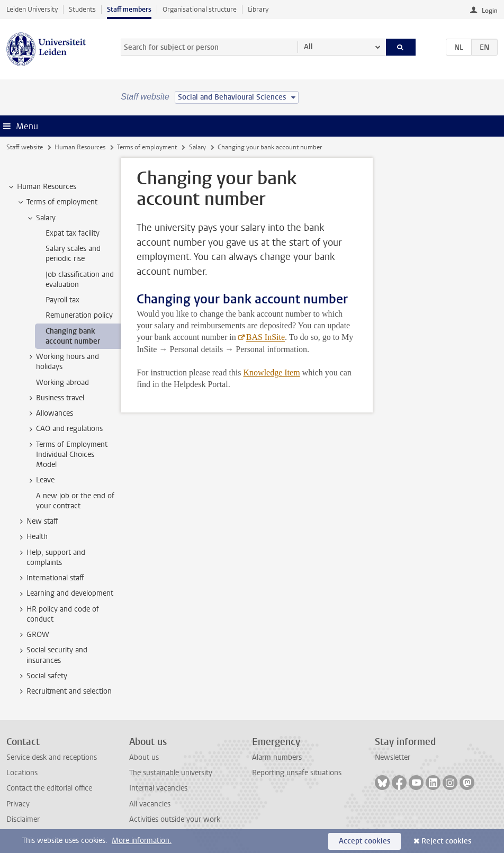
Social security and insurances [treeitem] (52, 655)
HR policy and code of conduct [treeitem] (58, 614)
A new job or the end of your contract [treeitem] (75, 501)
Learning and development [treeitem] (65, 594)
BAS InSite (265, 337)
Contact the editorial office (49, 788)
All (308, 47)
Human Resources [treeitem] (42, 187)
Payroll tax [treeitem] (62, 300)
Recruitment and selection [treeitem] (64, 692)
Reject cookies (446, 841)
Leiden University (32, 9)
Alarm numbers (277, 757)
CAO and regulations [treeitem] (64, 429)
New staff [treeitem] (37, 522)
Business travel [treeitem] (55, 398)
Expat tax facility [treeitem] (73, 233)
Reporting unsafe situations (297, 773)
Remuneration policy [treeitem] (79, 315)
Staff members (129, 9)
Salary (197, 147)
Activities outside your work (175, 819)
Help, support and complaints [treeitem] (51, 558)
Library (258, 9)
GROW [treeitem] (33, 635)
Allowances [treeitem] (49, 414)
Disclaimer (23, 819)
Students (82, 9)
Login (490, 11)
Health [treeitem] (32, 537)
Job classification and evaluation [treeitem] (80, 280)
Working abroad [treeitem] (62, 383)
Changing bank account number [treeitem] (73, 336)
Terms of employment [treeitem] (57, 202)
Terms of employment (147, 147)
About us (144, 757)
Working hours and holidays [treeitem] (62, 362)
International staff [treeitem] (50, 578)
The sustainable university (171, 773)
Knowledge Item (272, 372)
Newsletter (393, 757)
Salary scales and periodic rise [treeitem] (73, 254)
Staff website (25, 147)
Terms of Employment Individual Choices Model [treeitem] (67, 455)
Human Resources (80, 147)
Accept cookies (364, 841)
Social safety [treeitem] (42, 676)
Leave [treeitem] (40, 480)
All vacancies (150, 804)
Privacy (18, 804)
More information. (142, 841)
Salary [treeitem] (41, 218)
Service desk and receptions (52, 757)
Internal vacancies (158, 788)
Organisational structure (200, 9)
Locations (22, 773)
